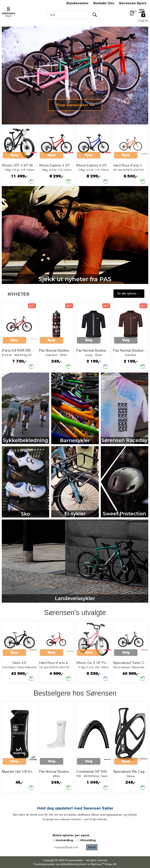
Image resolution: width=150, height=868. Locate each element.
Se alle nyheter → (129, 293)
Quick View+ (13, 160)
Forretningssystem (44, 864)
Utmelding (88, 840)
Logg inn (143, 20)
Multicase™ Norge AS (104, 864)
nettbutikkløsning (70, 864)
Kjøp (14, 155)
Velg (89, 340)
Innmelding (64, 840)
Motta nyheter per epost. (71, 835)
